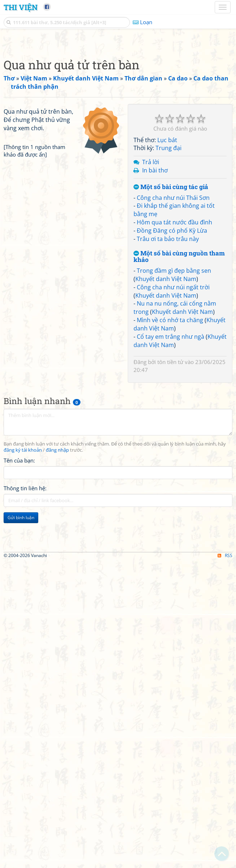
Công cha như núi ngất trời (173, 388)
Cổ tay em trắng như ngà (171, 438)
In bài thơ (155, 271)
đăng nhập (57, 551)
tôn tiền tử (170, 463)
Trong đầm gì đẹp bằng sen (174, 372)
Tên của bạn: (19, 561)
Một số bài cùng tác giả (171, 288)
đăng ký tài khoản (23, 551)
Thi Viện (21, 7)
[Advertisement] (118, 92)
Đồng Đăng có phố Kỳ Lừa (172, 332)
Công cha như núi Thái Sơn (173, 299)
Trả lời (151, 263)
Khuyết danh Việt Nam (166, 380)
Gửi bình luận (21, 619)
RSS (225, 862)
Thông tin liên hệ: (25, 589)
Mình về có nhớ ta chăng (170, 421)
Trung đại (169, 249)
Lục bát (167, 241)
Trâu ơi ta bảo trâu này (168, 340)
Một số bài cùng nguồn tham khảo (179, 358)
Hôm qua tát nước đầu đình (174, 323)
